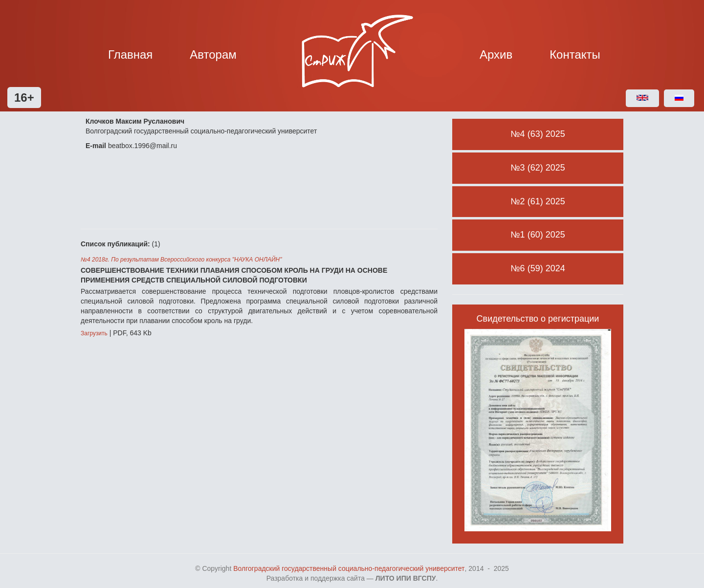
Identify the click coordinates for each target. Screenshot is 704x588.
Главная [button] (130, 54)
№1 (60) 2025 (538, 235)
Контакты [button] (575, 54)
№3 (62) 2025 (538, 168)
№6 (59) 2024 (538, 268)
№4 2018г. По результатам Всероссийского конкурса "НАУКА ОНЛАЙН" (181, 260)
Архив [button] (496, 54)
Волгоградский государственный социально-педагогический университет (349, 568)
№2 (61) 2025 (538, 201)
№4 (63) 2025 (538, 134)
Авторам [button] (213, 54)
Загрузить (94, 333)
